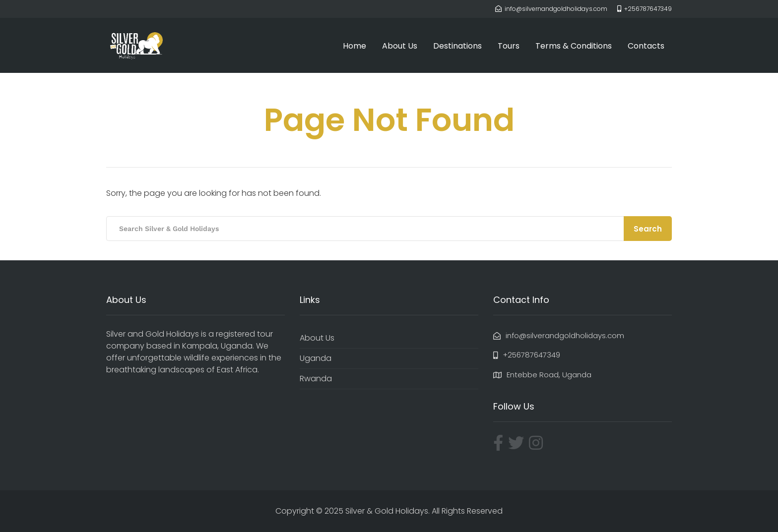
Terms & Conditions (574, 46)
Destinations (457, 46)
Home (355, 46)
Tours (509, 46)
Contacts (646, 46)
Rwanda (316, 379)
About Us (400, 46)
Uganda (316, 358)
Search (648, 229)
